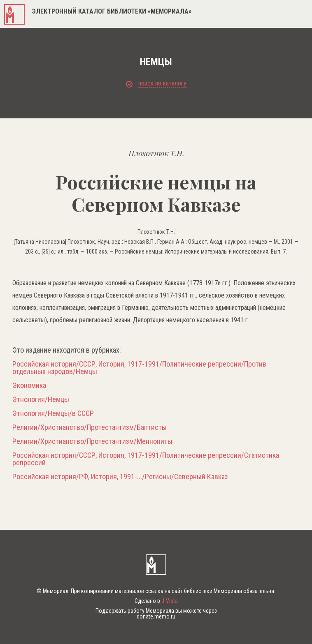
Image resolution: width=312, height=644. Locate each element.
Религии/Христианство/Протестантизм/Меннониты (92, 441)
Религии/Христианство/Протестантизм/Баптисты (90, 427)
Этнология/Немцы (41, 399)
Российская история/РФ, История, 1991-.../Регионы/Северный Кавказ (120, 477)
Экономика (29, 385)
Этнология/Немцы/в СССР (53, 413)
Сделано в (156, 601)
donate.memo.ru (156, 616)
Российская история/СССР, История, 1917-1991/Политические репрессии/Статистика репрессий (146, 459)
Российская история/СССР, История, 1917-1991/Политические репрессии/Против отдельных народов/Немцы (139, 368)
